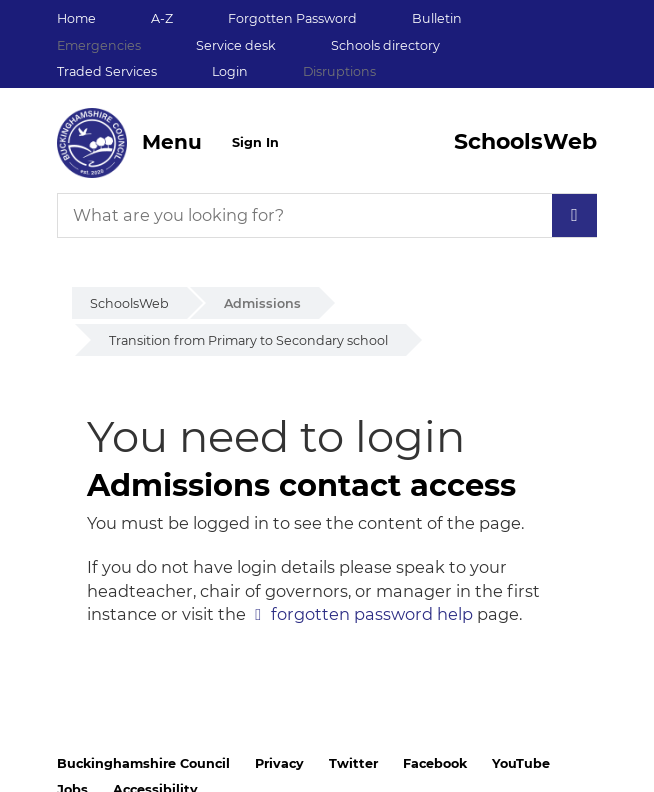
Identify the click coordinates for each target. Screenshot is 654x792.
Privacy (279, 763)
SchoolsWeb (129, 303)
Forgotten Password (292, 18)
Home (76, 18)
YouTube (521, 763)
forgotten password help (372, 614)
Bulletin (437, 18)
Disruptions (339, 71)
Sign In (255, 142)
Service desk (236, 45)
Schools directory (385, 45)
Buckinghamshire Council (143, 763)
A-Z (162, 18)
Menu (172, 142)
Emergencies (99, 45)
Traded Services (107, 71)
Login (230, 71)
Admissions (262, 303)
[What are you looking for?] (327, 215)
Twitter (353, 763)
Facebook (435, 763)
